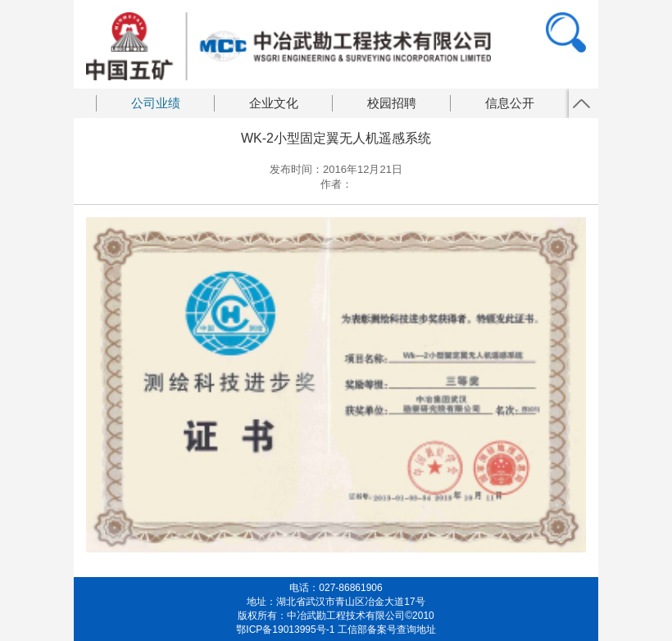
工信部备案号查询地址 (387, 630)
